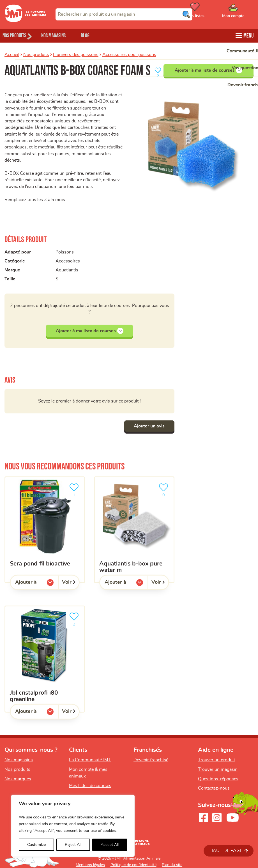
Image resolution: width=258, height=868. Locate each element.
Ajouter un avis (148, 426)
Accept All (110, 845)
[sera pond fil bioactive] (45, 530)
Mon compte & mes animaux (88, 773)
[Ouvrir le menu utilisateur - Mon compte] (241, 12)
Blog (98, 35)
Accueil (12, 54)
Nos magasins (61, 35)
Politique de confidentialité (133, 865)
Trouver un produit (216, 760)
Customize (36, 845)
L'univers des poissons (76, 54)
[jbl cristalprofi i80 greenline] (45, 659)
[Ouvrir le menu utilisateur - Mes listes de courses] (209, 12)
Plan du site (172, 865)
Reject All (73, 845)
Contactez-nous (214, 788)
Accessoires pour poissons (129, 54)
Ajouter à (37, 584)
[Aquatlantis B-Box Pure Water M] (134, 530)
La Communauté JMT (90, 760)
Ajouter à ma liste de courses (209, 70)
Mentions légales (90, 865)
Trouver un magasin (218, 769)
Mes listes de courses (90, 786)
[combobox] (124, 14)
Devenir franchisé (151, 760)
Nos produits (36, 54)
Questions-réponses (218, 779)
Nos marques (18, 779)
